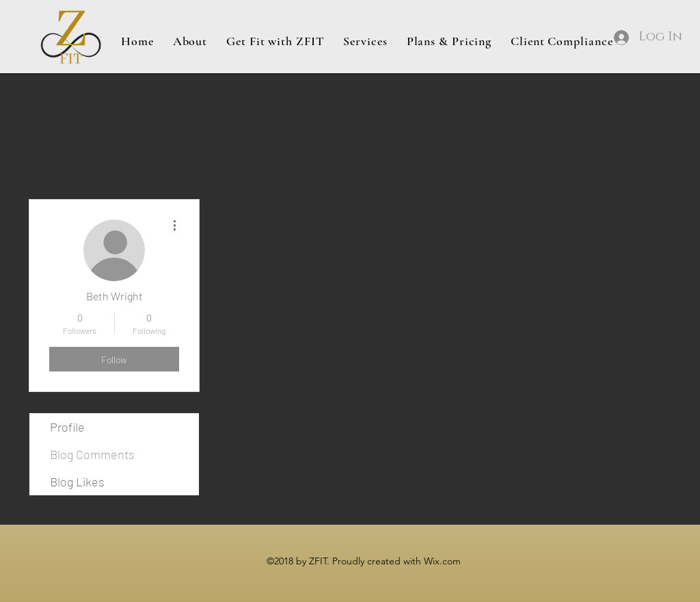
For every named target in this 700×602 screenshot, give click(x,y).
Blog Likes (77, 482)
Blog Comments (92, 454)
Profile (67, 427)
